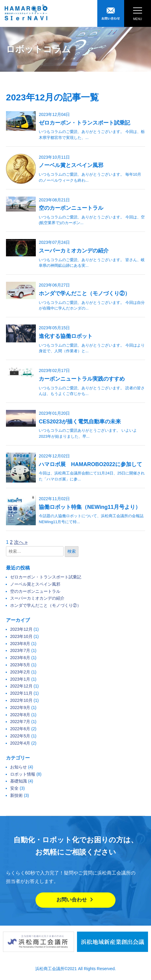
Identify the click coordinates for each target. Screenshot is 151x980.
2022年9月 (20, 708)
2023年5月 (20, 665)
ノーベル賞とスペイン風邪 (71, 165)
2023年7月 (20, 650)
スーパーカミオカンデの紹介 (74, 251)
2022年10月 (21, 700)
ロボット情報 (23, 774)
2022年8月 (20, 715)
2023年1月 (20, 679)
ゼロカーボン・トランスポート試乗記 (84, 123)
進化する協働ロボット (66, 336)
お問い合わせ (75, 900)
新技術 (16, 795)
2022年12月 (21, 686)
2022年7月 (20, 722)
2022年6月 (20, 729)
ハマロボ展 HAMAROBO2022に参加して (90, 464)
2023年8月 (20, 644)
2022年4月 (20, 743)
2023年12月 (21, 629)
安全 (14, 788)
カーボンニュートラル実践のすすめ (82, 379)
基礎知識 (19, 781)
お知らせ (19, 767)
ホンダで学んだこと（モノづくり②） (84, 293)
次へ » (21, 542)
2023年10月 (21, 636)
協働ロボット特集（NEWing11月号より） (90, 507)
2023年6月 (20, 658)
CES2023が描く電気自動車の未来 (80, 422)
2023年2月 (20, 672)
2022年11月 (21, 693)
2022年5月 (20, 736)
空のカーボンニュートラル (71, 208)
